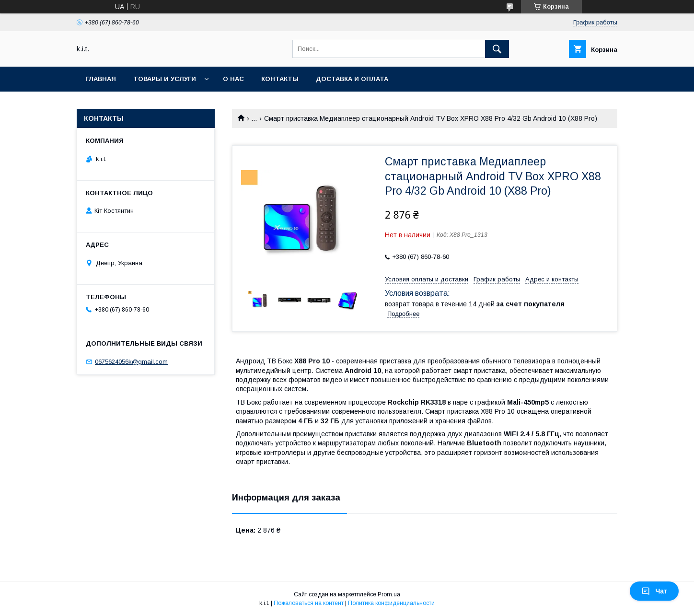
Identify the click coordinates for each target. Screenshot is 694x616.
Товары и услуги (165, 79)
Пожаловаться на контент (309, 603)
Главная (101, 79)
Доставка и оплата (352, 79)
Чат (654, 591)
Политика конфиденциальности (391, 603)
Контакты (280, 79)
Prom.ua (389, 594)
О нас (233, 79)
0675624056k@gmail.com (131, 362)
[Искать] (497, 49)
